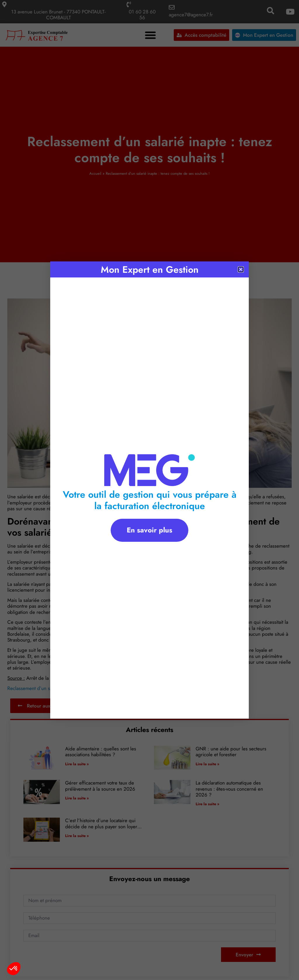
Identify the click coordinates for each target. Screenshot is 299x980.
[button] (14, 969)
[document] (149, 490)
